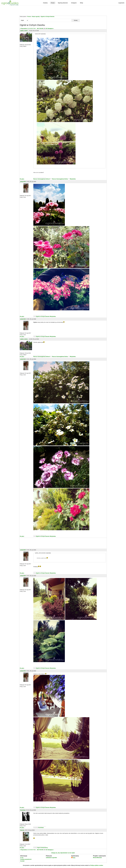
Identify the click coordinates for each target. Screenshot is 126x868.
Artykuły (45, 3)
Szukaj (76, 20)
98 (41, 28)
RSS (73, 858)
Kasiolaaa (23, 810)
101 (46, 28)
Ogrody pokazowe (63, 3)
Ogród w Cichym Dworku (48, 17)
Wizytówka (73, 179)
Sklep (82, 3)
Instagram (74, 3)
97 (39, 28)
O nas (22, 858)
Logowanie (121, 3)
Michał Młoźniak (97, 858)
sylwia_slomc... (24, 31)
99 (42, 28)
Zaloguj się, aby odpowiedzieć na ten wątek (63, 853)
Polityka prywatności (26, 859)
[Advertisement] (63, 11)
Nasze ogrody (36, 17)
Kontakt (22, 861)
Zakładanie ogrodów (51, 858)
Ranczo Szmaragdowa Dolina (60, 179)
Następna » (51, 28)
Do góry (22, 179)
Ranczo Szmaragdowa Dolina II (42, 179)
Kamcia (22, 830)
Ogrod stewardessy (42, 848)
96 (38, 28)
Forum (53, 3)
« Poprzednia (23, 28)
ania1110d (23, 182)
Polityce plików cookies (97, 865)
